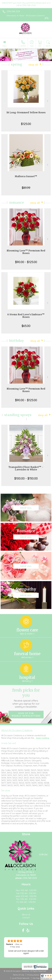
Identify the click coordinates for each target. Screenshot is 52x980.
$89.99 (26, 188)
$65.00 (26, 326)
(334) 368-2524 (13, 11)
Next (48, 101)
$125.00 (26, 124)
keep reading (43, 738)
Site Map (36, 978)
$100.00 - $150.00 (26, 478)
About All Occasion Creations (17, 730)
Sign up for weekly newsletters (26, 715)
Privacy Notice (33, 975)
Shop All (33, 65)
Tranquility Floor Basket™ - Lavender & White (26, 468)
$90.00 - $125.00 (26, 262)
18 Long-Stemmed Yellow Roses (26, 112)
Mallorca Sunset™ (26, 176)
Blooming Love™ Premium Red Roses (26, 252)
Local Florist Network (21, 978)
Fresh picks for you (26, 698)
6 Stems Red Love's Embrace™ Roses (26, 316)
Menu (5, 46)
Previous (4, 101)
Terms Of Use (18, 975)
